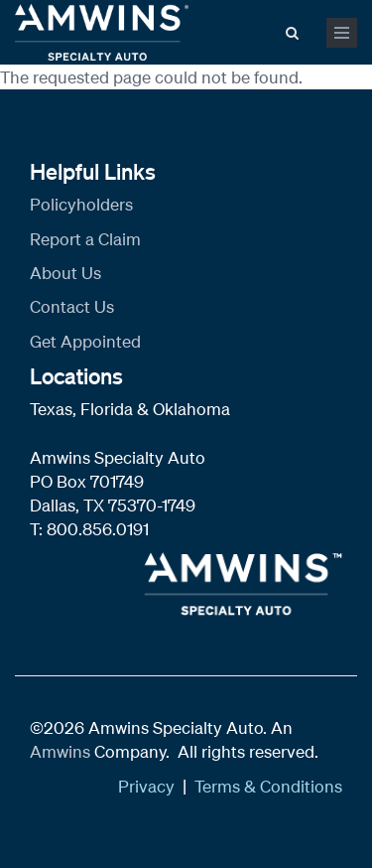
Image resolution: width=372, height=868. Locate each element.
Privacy (146, 786)
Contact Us (72, 306)
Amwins (62, 751)
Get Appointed (85, 341)
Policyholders (81, 204)
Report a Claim (85, 239)
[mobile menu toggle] (342, 33)
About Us (65, 273)
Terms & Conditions (268, 786)
